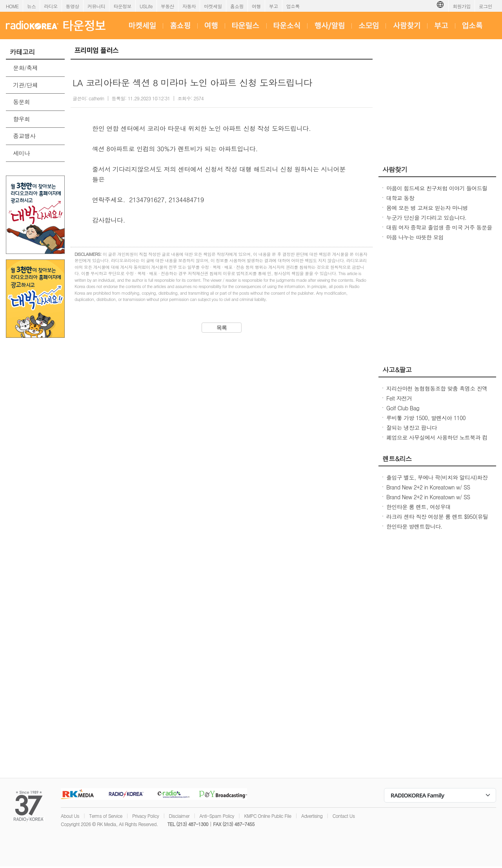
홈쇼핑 (237, 6)
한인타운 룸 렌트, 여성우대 (418, 507)
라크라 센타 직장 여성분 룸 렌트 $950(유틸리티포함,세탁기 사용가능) (437, 520)
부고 (274, 6)
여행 (256, 6)
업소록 (293, 6)
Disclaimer (179, 816)
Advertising (312, 816)
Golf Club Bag (403, 408)
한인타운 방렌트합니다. (414, 526)
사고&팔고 (397, 370)
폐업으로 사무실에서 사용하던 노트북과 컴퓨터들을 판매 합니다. (437, 441)
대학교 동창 (400, 198)
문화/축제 (25, 68)
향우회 (21, 119)
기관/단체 (25, 85)
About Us (70, 816)
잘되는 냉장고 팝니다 (412, 428)
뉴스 (32, 6)
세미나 (21, 153)
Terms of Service (106, 816)
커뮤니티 (96, 6)
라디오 (51, 6)
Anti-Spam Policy (217, 816)
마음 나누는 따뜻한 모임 (415, 237)
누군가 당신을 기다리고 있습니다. (426, 217)
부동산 (167, 6)
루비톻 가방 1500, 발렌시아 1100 (426, 418)
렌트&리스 (397, 458)
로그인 (486, 6)
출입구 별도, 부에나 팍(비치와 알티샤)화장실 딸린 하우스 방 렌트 (437, 481)
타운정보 (122, 6)
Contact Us (344, 816)
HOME (12, 6)
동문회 (21, 102)
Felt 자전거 (399, 398)
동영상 (73, 6)
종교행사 (24, 136)
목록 (222, 328)
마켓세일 (213, 6)
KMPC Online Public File (267, 816)
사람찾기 (395, 169)
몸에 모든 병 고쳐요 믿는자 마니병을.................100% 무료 (427, 212)
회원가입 (462, 6)
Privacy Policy (146, 816)
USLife (146, 6)
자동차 (189, 6)
